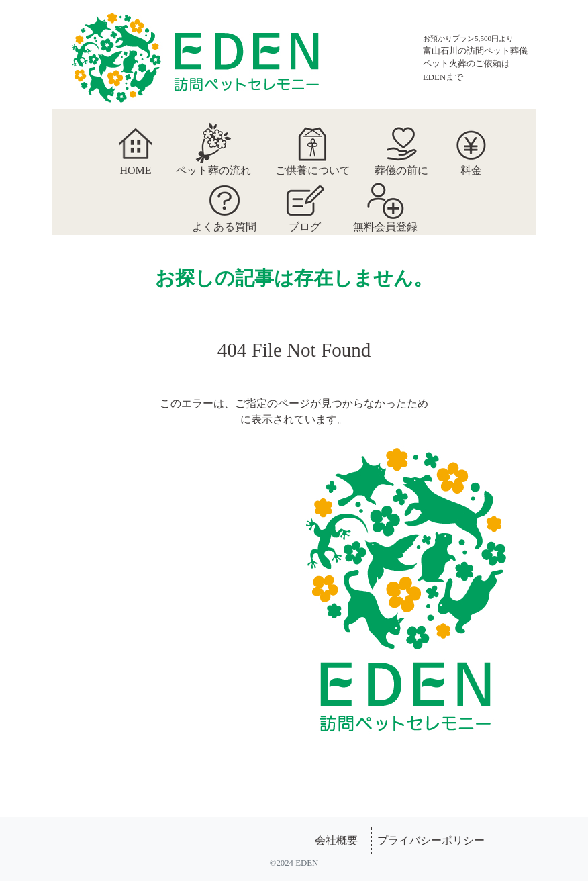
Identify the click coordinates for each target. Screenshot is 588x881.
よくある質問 (224, 199)
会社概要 (336, 840)
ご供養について (313, 142)
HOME (135, 142)
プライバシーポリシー (431, 840)
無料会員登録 (385, 199)
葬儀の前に (401, 142)
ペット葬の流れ (213, 142)
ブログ (305, 199)
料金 (471, 142)
